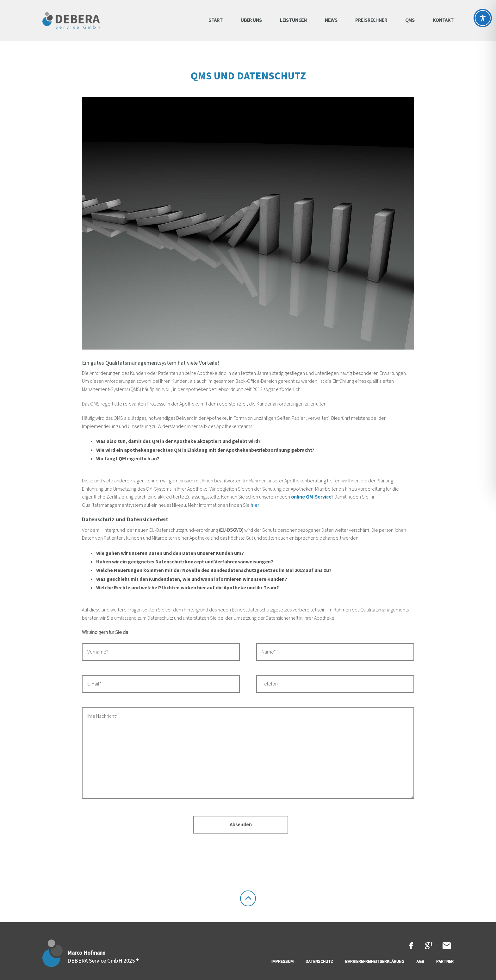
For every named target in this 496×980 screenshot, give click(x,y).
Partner (445, 962)
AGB (420, 962)
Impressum (282, 962)
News (331, 20)
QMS (410, 20)
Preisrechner (371, 20)
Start (216, 20)
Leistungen (293, 20)
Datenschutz (319, 962)
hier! (256, 505)
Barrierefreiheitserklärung (375, 962)
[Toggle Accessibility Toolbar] (483, 18)
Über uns (251, 20)
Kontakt (443, 20)
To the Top (248, 898)
